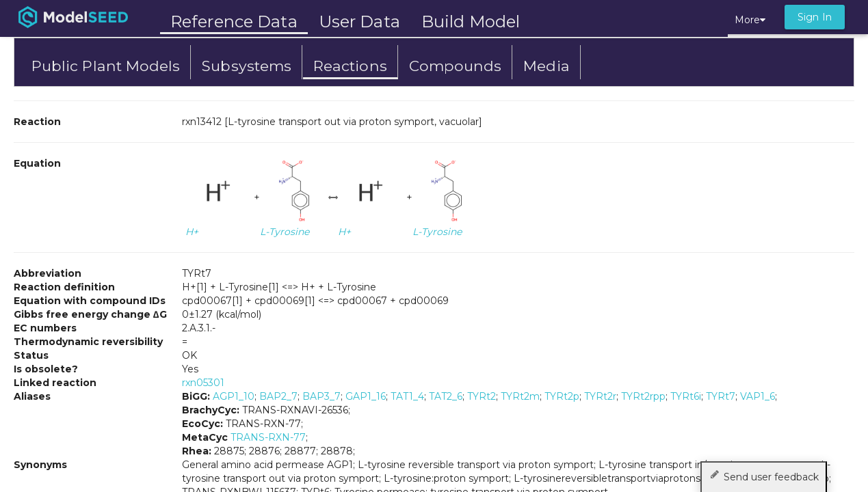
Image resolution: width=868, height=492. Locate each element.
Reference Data (234, 22)
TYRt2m (520, 396)
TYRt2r (600, 396)
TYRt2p (562, 396)
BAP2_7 (278, 396)
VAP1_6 (758, 396)
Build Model (471, 22)
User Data (359, 22)
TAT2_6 (446, 396)
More (750, 20)
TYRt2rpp (643, 396)
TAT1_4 (407, 396)
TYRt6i (686, 396)
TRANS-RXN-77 (268, 437)
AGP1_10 (234, 396)
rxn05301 (203, 383)
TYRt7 (721, 396)
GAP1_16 (366, 396)
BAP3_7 (321, 396)
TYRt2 (482, 396)
